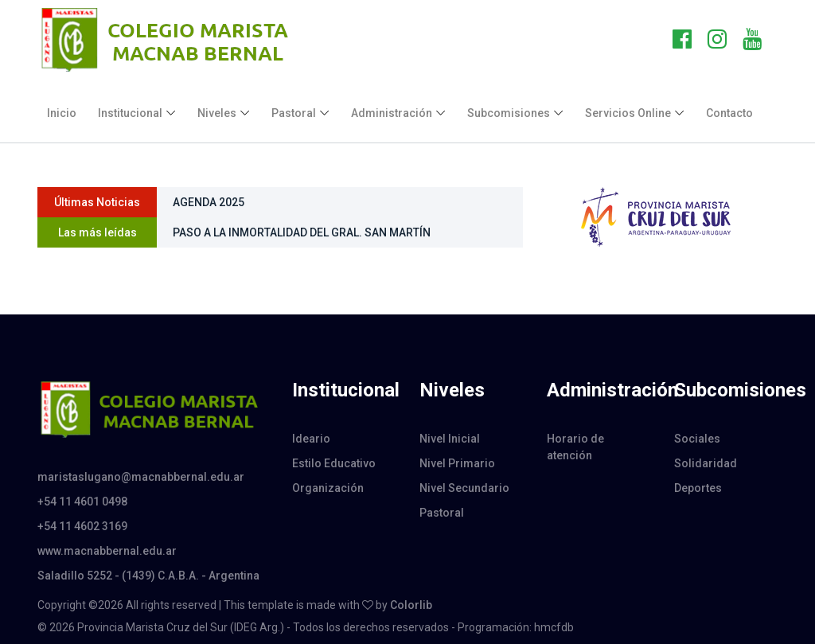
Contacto (729, 113)
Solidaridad (706, 463)
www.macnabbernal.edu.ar (107, 551)
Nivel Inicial (450, 439)
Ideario (311, 439)
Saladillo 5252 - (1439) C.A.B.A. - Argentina (148, 576)
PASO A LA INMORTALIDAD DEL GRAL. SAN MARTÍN (302, 232)
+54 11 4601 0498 (82, 502)
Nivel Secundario (464, 488)
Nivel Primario (457, 463)
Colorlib (411, 605)
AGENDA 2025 (209, 202)
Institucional (130, 113)
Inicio (62, 113)
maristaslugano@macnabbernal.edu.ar (141, 477)
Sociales (697, 439)
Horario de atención (575, 447)
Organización (328, 488)
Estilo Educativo (334, 463)
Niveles (217, 113)
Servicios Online (628, 113)
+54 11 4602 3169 (82, 526)
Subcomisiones (509, 113)
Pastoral (294, 113)
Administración (392, 113)
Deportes (698, 488)
